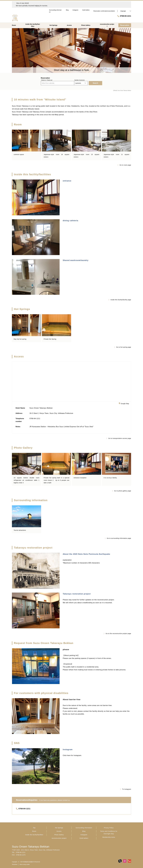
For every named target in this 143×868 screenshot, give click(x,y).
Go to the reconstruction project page (117, 634)
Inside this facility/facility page (120, 300)
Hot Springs (59, 828)
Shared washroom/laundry (76, 260)
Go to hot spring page (123, 347)
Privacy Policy (109, 828)
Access (59, 831)
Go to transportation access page (119, 438)
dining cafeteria (70, 221)
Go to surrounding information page (118, 538)
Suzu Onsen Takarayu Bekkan (31, 847)
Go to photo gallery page (122, 491)
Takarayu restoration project (77, 594)
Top (34, 828)
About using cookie (25, 864)
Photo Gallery (59, 835)
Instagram (68, 750)
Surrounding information (84, 828)
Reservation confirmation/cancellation (104, 11)
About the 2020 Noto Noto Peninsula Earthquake (86, 554)
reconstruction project (59, 838)
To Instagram (126, 789)
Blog (84, 831)
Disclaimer (15, 864)
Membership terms (109, 837)
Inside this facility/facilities (34, 835)
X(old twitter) (84, 838)
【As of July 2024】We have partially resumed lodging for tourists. (32, 4)
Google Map (124, 404)
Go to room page (124, 165)
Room (34, 831)
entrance (67, 181)
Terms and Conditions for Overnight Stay (109, 832)
